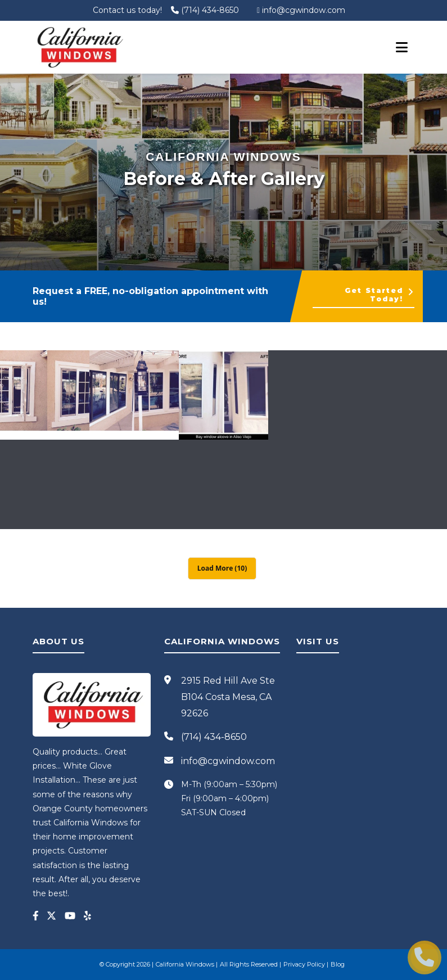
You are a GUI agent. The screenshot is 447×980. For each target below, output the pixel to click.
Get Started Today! (380, 295)
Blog (338, 964)
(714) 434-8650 (205, 10)
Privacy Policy (304, 964)
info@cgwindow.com (301, 10)
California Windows (185, 964)
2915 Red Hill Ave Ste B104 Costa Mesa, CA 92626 (228, 697)
